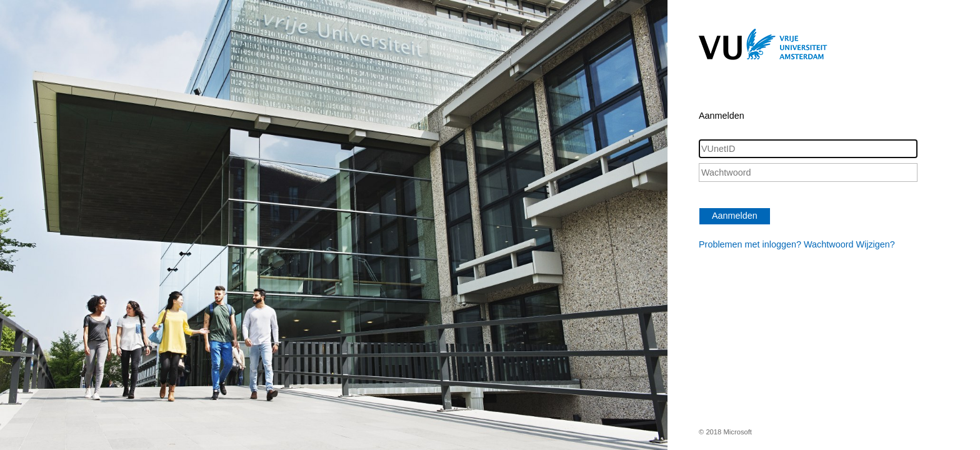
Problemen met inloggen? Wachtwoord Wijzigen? (797, 244)
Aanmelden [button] (735, 216)
